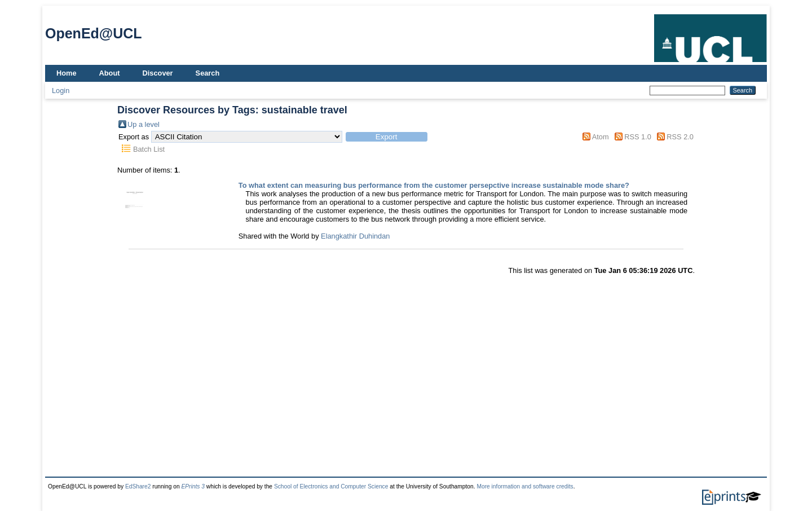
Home (67, 73)
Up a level (144, 124)
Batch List (149, 149)
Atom (601, 137)
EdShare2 (138, 486)
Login (61, 91)
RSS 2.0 (680, 137)
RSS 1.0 (638, 137)
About (110, 73)
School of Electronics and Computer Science (331, 486)
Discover (158, 73)
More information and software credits (525, 486)
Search (208, 73)
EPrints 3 (193, 486)
